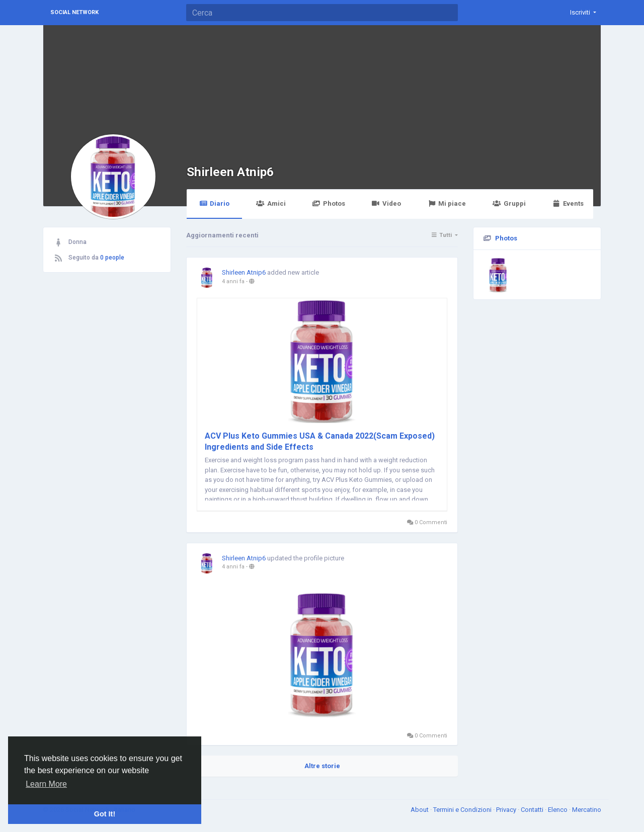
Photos (329, 203)
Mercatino (587, 810)
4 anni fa (233, 281)
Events (568, 203)
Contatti (533, 810)
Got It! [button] (105, 814)
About (420, 810)
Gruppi (509, 203)
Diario (214, 203)
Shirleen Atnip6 (230, 172)
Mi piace (447, 203)
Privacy (507, 810)
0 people (112, 258)
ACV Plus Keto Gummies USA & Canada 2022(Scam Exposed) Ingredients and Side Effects (320, 441)
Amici (271, 203)
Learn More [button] (46, 784)
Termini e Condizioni (463, 810)
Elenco (558, 810)
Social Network (74, 12)
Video (386, 203)
